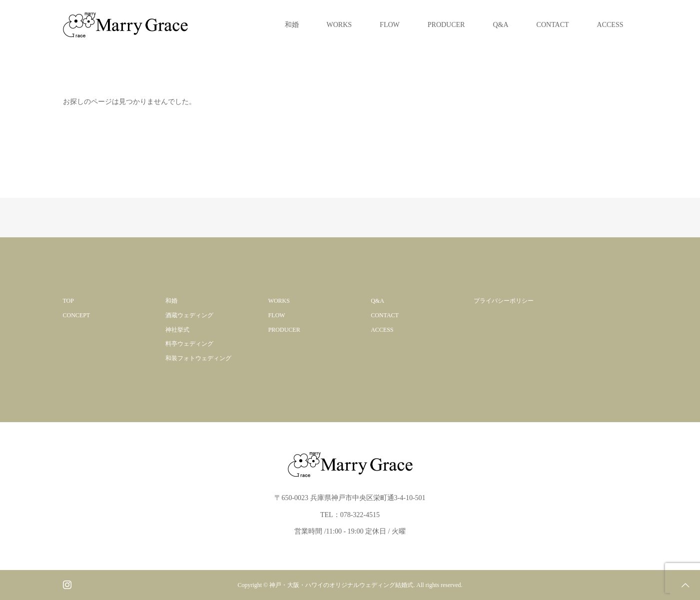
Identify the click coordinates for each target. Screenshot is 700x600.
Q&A (500, 25)
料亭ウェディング (189, 344)
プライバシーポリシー (504, 301)
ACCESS (610, 25)
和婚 (292, 25)
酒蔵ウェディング (189, 315)
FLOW (390, 25)
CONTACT (553, 25)
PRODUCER (446, 25)
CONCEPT (77, 315)
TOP (68, 301)
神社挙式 (177, 330)
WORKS (340, 25)
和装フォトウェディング (198, 358)
